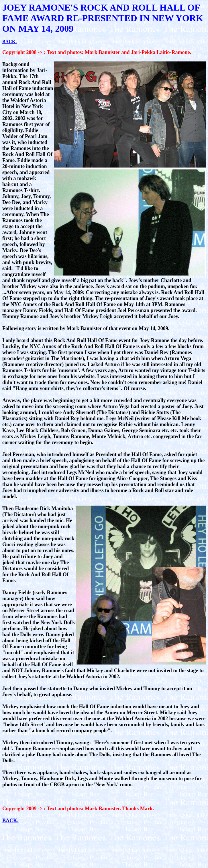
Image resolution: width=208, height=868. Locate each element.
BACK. (9, 42)
